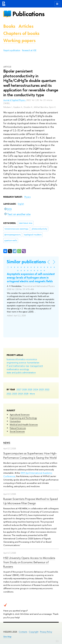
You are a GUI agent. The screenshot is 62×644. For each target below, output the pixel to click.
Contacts (23, 632)
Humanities (15, 421)
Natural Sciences (18, 428)
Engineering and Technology (23, 418)
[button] (8, 267)
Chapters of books (21, 33)
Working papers (19, 40)
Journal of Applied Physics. (15, 100)
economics (32, 359)
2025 (30, 389)
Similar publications (26, 262)
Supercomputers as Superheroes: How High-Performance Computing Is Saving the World (30, 455)
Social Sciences (17, 431)
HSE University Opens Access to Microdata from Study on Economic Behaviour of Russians (29, 562)
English (21, 204)
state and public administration (21, 372)
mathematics (13, 369)
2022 (47, 389)
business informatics (16, 359)
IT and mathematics (16, 366)
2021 (9, 394)
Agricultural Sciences (20, 414)
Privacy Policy (46, 632)
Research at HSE (29, 50)
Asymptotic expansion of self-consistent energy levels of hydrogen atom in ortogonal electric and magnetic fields (31, 278)
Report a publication (12, 50)
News (7, 443)
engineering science (16, 362)
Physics (27, 197)
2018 (26, 394)
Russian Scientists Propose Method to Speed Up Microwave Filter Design (31, 501)
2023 (41, 389)
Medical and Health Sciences (24, 424)
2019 (20, 394)
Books (9, 26)
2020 (15, 394)
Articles (26, 26)
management (36, 366)
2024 (36, 389)
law (28, 366)
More (32, 394)
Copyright (34, 632)
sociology (24, 369)
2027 (19, 389)
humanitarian (33, 362)
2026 (24, 389)
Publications (28, 14)
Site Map (7, 637)
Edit (57, 641)
